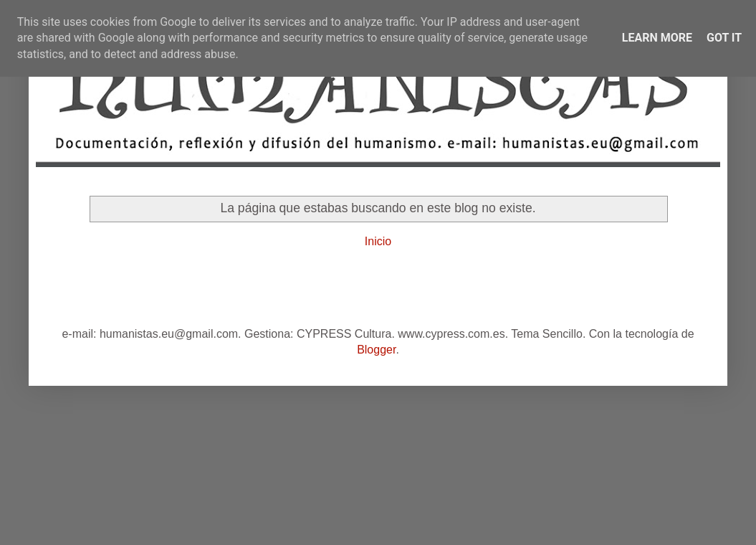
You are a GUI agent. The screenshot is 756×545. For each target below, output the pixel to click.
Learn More (657, 38)
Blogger (376, 350)
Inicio (378, 241)
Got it (724, 38)
